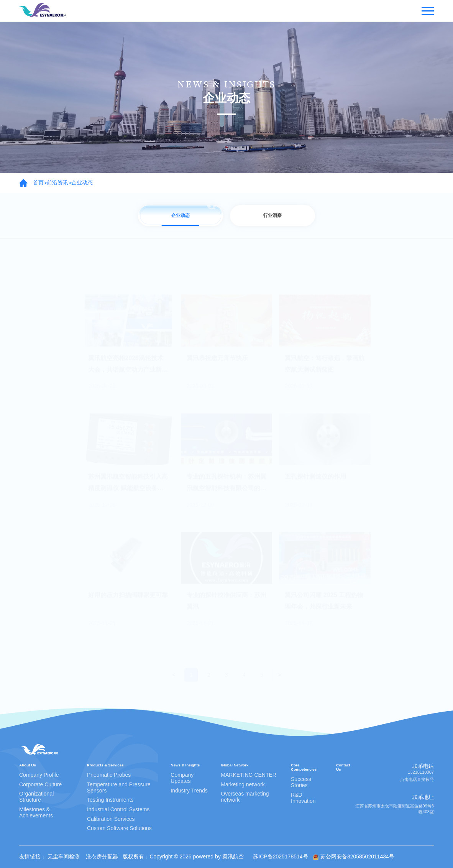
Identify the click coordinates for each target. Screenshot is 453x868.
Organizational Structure (36, 797)
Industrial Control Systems (118, 809)
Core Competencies (304, 767)
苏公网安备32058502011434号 (354, 857)
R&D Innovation (303, 798)
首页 (38, 182)
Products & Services (105, 765)
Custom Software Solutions (119, 828)
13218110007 (421, 772)
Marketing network (243, 784)
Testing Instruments (110, 800)
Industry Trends (189, 791)
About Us (28, 765)
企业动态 (82, 182)
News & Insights (185, 765)
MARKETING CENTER (249, 775)
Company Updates (182, 778)
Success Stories (301, 782)
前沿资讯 (57, 182)
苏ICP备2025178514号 (280, 856)
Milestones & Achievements (36, 812)
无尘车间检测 (64, 856)
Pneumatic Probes (109, 775)
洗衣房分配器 (102, 856)
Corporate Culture (40, 784)
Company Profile (39, 775)
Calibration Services (111, 819)
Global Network (235, 765)
